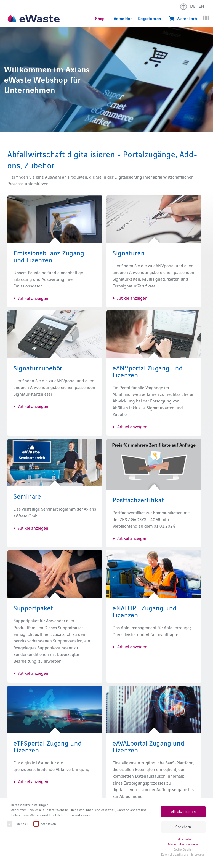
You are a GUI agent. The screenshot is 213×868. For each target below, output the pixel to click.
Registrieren (149, 18)
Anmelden (123, 18)
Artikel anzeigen (33, 298)
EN (201, 6)
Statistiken (45, 824)
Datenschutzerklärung (175, 854)
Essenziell (18, 824)
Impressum (198, 854)
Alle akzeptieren (183, 811)
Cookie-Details (183, 849)
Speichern (183, 827)
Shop (100, 18)
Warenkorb (183, 18)
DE (193, 6)
